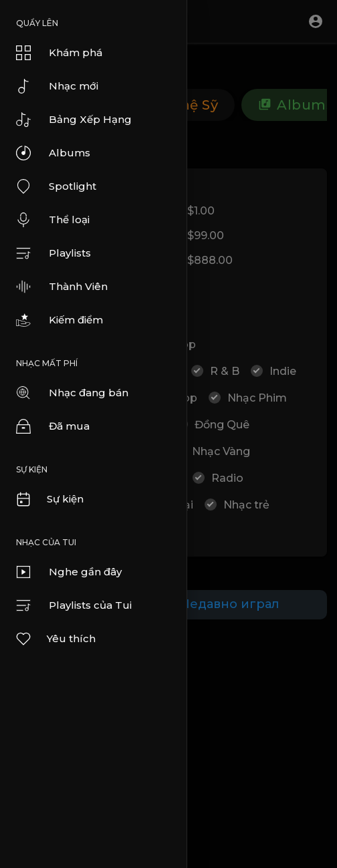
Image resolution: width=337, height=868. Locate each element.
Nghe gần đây (69, 572)
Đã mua (53, 426)
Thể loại (53, 220)
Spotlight (56, 186)
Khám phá (59, 53)
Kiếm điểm (60, 320)
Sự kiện (49, 499)
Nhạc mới (57, 86)
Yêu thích (55, 639)
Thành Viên (62, 287)
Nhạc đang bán (72, 393)
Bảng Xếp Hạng (74, 120)
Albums (53, 153)
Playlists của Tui (74, 605)
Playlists (53, 253)
